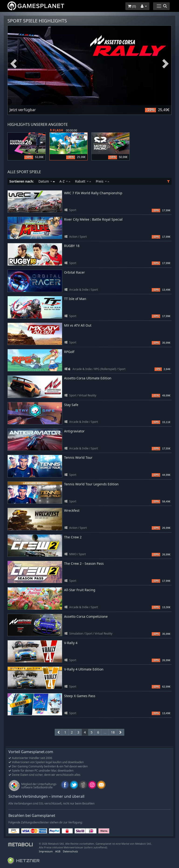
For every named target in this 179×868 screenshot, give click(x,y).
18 (113, 732)
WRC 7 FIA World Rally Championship (93, 193)
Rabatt (83, 181)
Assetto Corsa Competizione (86, 616)
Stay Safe (71, 405)
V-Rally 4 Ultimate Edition (84, 669)
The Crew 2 (73, 537)
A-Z (65, 181)
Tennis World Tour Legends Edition (91, 484)
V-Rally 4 (71, 643)
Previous (14, 64)
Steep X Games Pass (80, 696)
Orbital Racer (74, 272)
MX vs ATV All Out (78, 325)
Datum (47, 181)
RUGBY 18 (72, 246)
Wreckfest (72, 510)
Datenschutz (70, 851)
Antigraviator (74, 431)
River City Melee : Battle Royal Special (93, 219)
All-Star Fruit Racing (80, 590)
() (132, 6)
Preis (103, 181)
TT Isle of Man (75, 299)
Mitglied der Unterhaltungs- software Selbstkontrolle (39, 786)
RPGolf (69, 352)
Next (165, 64)
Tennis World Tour (78, 457)
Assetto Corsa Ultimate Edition (88, 378)
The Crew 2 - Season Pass (84, 563)
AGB (58, 851)
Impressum (46, 851)
